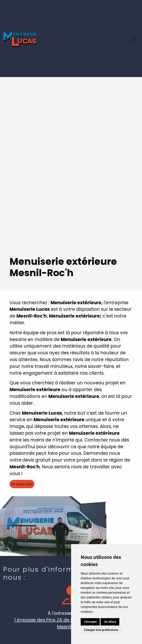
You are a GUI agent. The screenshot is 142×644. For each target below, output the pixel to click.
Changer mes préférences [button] (101, 630)
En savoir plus (22, 484)
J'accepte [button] (90, 622)
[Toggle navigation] (134, 39)
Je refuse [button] (110, 622)
